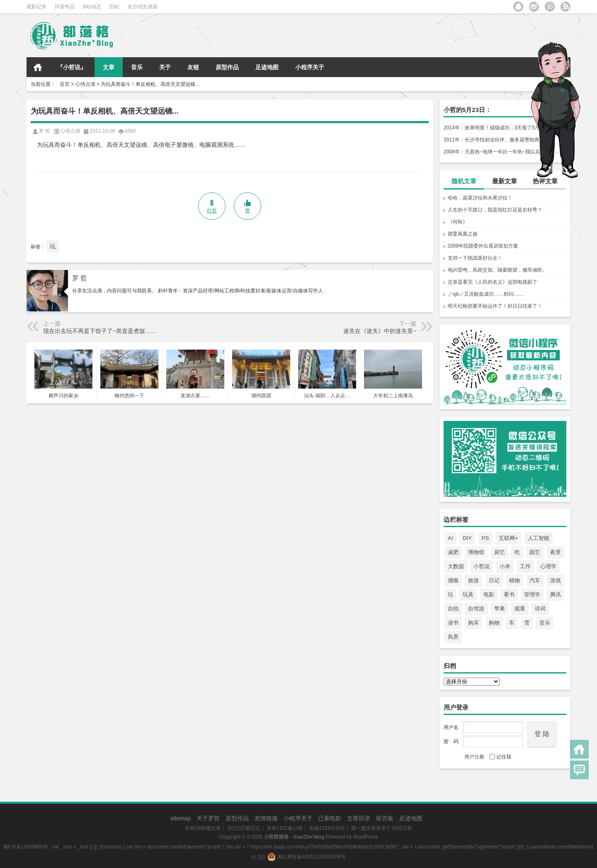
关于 (165, 67)
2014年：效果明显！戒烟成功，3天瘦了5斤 (492, 128)
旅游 (473, 580)
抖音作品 (65, 7)
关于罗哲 (208, 818)
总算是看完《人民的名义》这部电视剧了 (493, 282)
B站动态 (92, 7)
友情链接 (266, 818)
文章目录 (359, 818)
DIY (467, 538)
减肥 (453, 552)
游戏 (556, 580)
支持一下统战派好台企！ (475, 258)
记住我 (500, 757)
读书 (453, 623)
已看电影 (330, 818)
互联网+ (508, 538)
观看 (520, 609)
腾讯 (556, 594)
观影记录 (36, 7)
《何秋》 (458, 222)
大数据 (456, 566)
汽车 (535, 580)
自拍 (453, 609)
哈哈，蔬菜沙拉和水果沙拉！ (480, 198)
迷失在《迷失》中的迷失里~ (380, 331)
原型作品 (227, 67)
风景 (453, 637)
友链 (193, 67)
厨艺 (500, 552)
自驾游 (476, 609)
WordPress (365, 837)
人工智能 (539, 538)
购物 (494, 623)
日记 (494, 580)
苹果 (500, 609)
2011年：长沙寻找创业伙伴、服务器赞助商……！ (499, 140)
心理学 (548, 566)
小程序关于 (310, 67)
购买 (473, 623)
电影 (489, 594)
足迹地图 (267, 67)
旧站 (114, 7)
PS (485, 538)
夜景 (556, 552)
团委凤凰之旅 (463, 234)
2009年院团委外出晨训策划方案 (483, 246)
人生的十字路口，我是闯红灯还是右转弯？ (495, 210)
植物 (514, 580)
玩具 (468, 594)
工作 (525, 566)
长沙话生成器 (143, 7)
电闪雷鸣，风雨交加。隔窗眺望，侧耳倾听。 (498, 270)
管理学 (532, 594)
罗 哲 (80, 278)
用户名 (451, 727)
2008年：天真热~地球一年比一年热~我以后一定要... (501, 152)
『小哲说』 (72, 67)
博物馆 (476, 552)
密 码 (451, 742)
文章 (109, 67)
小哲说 (482, 566)
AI (450, 538)
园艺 (535, 552)
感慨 (453, 580)
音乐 (137, 67)
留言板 (385, 818)
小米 (505, 566)
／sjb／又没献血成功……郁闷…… (486, 294)
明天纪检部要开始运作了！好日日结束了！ (495, 306)
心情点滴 (85, 84)
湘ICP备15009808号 (25, 847)
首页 (38, 67)
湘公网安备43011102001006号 (307, 857)
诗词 (540, 609)
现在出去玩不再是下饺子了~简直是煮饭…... (99, 331)
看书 (509, 594)
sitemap (181, 818)
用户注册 (474, 757)
